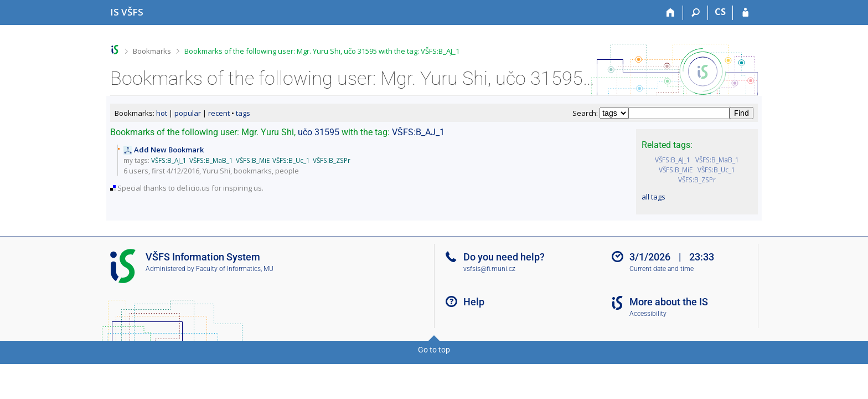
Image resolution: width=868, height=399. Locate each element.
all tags (653, 197)
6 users (136, 171)
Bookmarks (152, 51)
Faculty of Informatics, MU (235, 269)
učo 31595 (319, 132)
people (287, 171)
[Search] (696, 13)
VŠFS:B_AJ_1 (673, 160)
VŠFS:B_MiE (676, 170)
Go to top (434, 350)
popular (188, 113)
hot (162, 113)
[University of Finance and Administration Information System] (127, 12)
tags (243, 113)
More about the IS (669, 302)
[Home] (671, 13)
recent (219, 113)
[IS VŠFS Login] (745, 13)
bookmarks (253, 171)
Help (474, 302)
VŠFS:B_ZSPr (697, 180)
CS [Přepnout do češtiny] (720, 12)
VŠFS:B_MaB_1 (717, 160)
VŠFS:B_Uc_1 (716, 170)
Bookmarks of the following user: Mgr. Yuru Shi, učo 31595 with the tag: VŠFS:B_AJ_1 (322, 51)
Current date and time (662, 269)
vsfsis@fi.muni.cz (489, 269)
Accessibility (648, 314)
